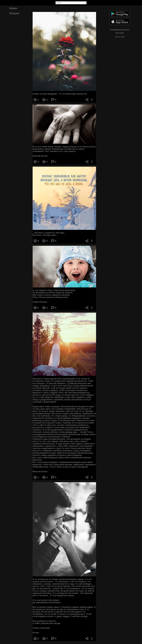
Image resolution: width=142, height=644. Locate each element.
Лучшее (14, 13)
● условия (120, 33)
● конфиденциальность (120, 30)
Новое (13, 8)
